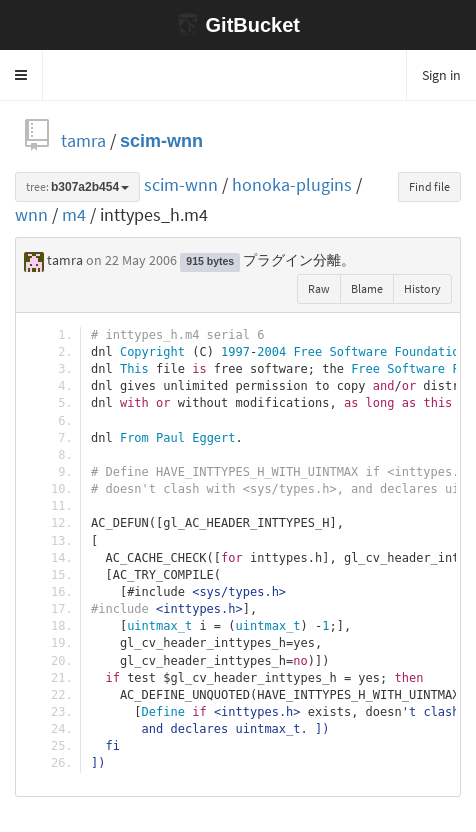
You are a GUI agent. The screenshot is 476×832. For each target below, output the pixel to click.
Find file (429, 186)
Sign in (441, 75)
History (422, 288)
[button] (21, 75)
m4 (74, 214)
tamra (83, 140)
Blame (367, 288)
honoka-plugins (292, 184)
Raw (319, 288)
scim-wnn (161, 140)
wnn (31, 214)
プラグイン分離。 (299, 260)
